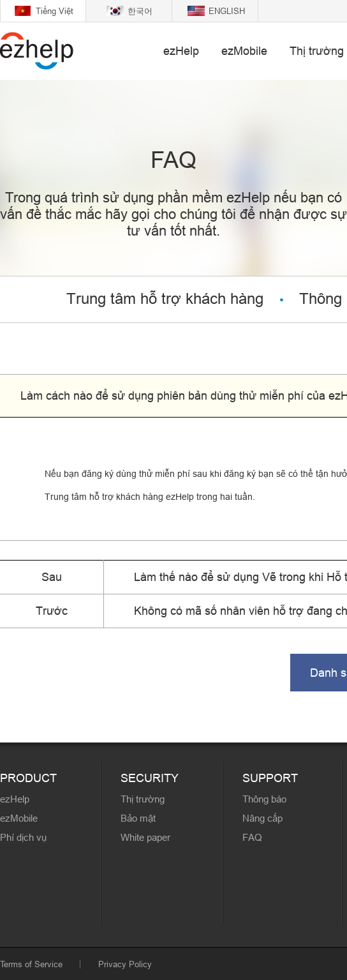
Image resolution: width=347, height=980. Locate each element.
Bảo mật (138, 818)
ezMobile (244, 51)
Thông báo (264, 799)
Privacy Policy (125, 964)
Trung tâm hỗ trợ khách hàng (165, 299)
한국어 (140, 11)
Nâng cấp (262, 818)
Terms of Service (31, 964)
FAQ (252, 837)
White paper (145, 837)
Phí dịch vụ (23, 837)
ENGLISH (227, 11)
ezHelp (181, 51)
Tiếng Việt (55, 11)
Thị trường (317, 51)
